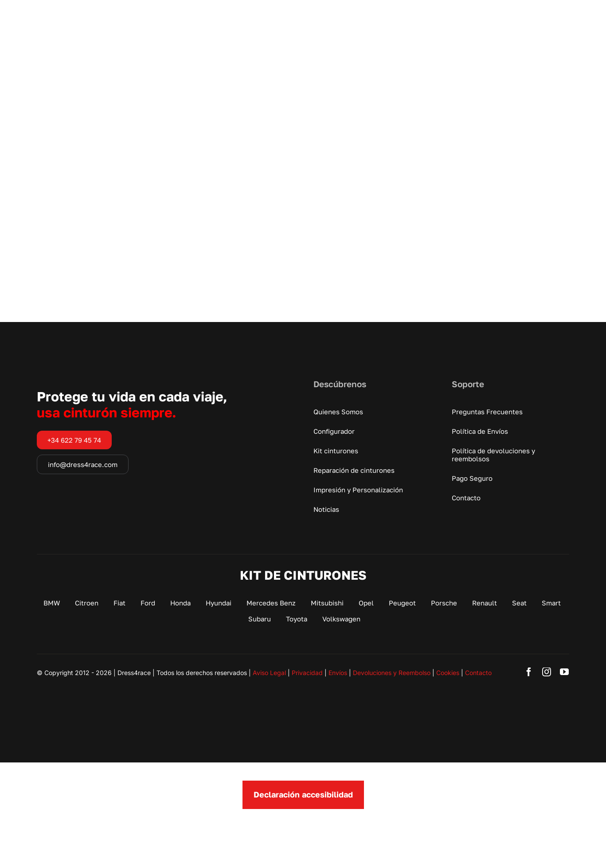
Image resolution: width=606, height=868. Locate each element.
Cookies (448, 673)
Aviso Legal (269, 673)
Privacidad (307, 673)
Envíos (338, 673)
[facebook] (529, 672)
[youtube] (564, 672)
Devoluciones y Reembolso (392, 673)
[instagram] (547, 672)
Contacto (478, 673)
